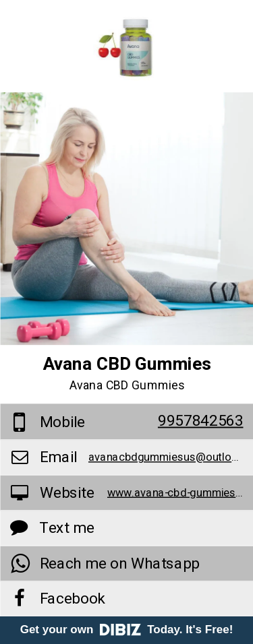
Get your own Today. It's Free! (127, 630)
